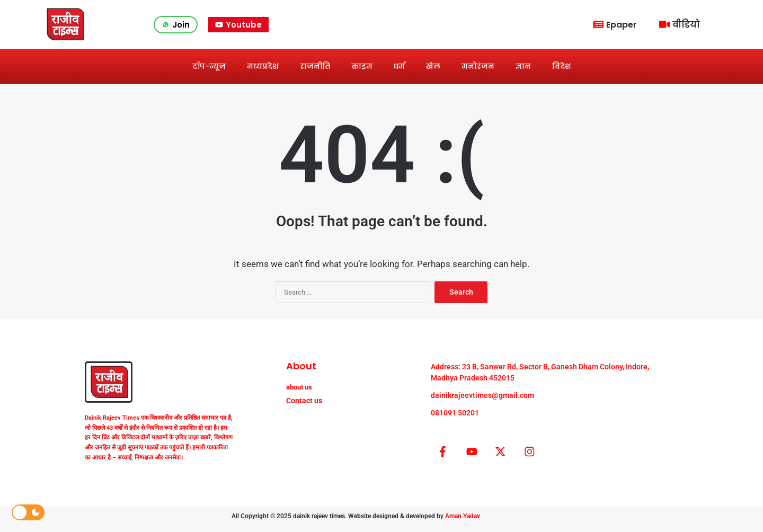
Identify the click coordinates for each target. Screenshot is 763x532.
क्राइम (362, 66)
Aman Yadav (463, 522)
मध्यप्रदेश (263, 66)
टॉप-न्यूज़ (209, 66)
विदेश (562, 66)
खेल (433, 66)
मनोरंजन (478, 66)
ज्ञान (523, 66)
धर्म (399, 66)
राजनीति (315, 66)
